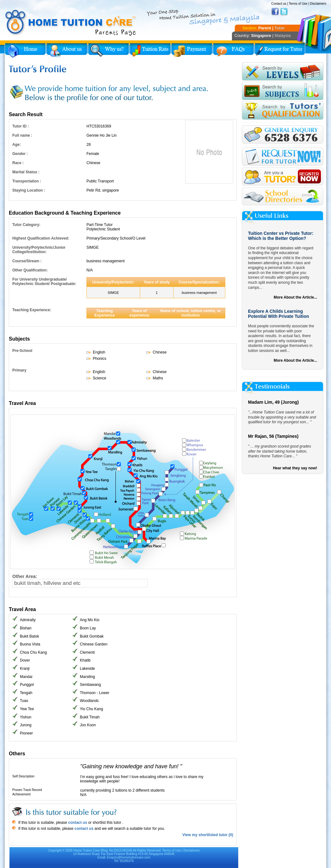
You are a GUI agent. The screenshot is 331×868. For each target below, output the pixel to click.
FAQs (233, 51)
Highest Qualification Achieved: (41, 238)
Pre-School (22, 351)
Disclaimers (318, 4)
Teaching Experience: (32, 310)
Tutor (280, 28)
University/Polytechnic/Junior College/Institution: (39, 250)
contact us (77, 823)
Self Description (23, 776)
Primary (19, 370)
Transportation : (27, 181)
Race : (18, 163)
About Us (67, 51)
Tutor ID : (21, 126)
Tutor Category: (26, 225)
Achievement (21, 794)
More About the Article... (295, 297)
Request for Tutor (280, 51)
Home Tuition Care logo (71, 23)
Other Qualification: (30, 270)
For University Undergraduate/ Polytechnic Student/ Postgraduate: (44, 282)
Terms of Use (298, 4)
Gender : (20, 154)
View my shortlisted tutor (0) (208, 835)
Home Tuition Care (87, 850)
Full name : (22, 135)
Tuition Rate (150, 51)
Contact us (279, 4)
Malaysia (283, 36)
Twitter (284, 12)
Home (25, 51)
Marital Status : (26, 172)
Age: (17, 145)
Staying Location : (29, 190)
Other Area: (25, 576)
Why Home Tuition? (109, 51)
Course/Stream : (27, 261)
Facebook (275, 12)
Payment (192, 51)
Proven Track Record (27, 790)
